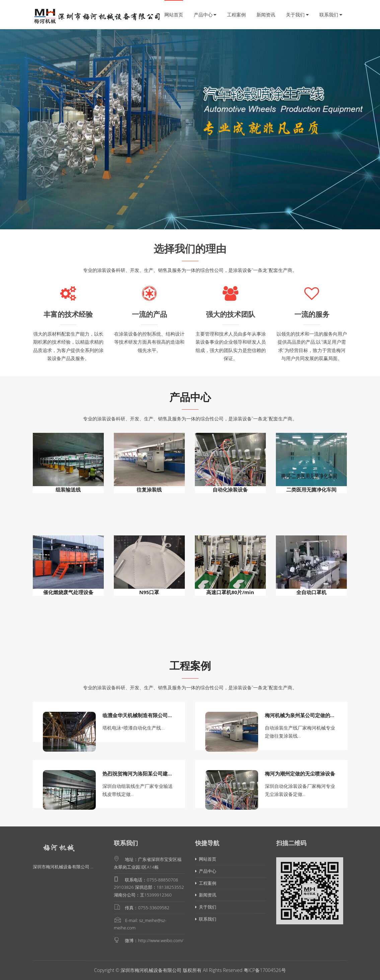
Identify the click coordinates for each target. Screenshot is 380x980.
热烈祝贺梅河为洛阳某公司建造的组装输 (148, 773)
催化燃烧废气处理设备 (68, 592)
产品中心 (205, 15)
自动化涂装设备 (230, 489)
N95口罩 (149, 592)
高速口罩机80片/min (230, 592)
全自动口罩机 (311, 592)
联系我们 (331, 15)
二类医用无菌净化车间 (311, 489)
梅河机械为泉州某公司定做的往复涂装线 (310, 715)
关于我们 (297, 15)
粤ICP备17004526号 (265, 970)
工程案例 (236, 15)
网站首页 (174, 15)
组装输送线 (68, 489)
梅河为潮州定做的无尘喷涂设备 (300, 773)
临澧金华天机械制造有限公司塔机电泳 (145, 715)
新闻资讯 (266, 15)
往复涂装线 (149, 489)
